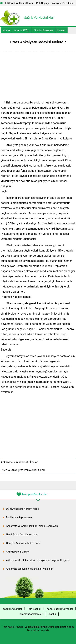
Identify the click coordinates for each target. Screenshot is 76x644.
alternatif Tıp (22, 30)
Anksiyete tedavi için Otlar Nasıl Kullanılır (29, 569)
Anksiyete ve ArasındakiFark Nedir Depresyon (32, 526)
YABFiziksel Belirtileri (18, 552)
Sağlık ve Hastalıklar (20, 3)
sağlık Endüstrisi (12, 609)
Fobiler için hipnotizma (19, 517)
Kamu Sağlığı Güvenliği (60, 609)
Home (6, 30)
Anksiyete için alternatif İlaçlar (19, 462)
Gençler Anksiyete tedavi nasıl (23, 543)
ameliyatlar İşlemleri (32, 614)
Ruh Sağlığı (42, 3)
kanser (61, 30)
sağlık (52, 614)
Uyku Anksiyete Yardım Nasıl (22, 509)
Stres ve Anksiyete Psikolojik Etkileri (23, 470)
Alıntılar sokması (43, 30)
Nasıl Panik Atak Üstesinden (22, 535)
